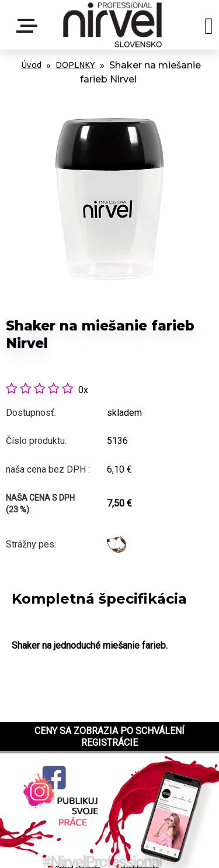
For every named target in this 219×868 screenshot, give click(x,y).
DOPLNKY (75, 65)
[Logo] (112, 25)
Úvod (31, 65)
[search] (209, 28)
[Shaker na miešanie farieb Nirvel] (109, 96)
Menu (29, 26)
